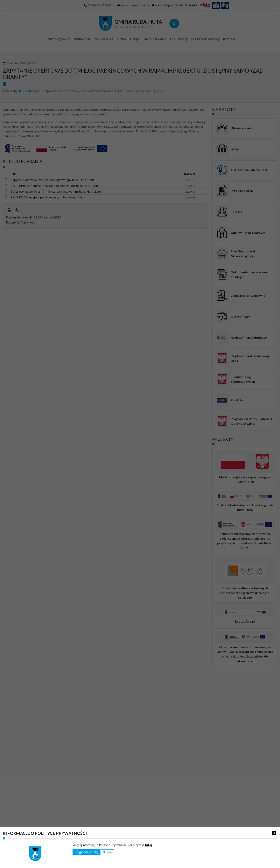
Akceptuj (107, 852)
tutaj (148, 845)
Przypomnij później (86, 852)
